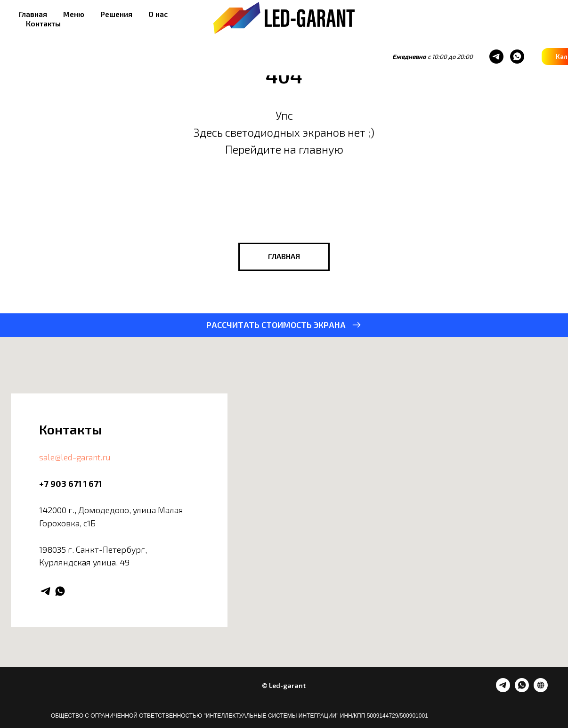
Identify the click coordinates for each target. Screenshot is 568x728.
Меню (74, 14)
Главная (33, 14)
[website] (541, 690)
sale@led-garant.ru (75, 457)
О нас (158, 14)
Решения (116, 14)
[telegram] (351, 57)
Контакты (43, 23)
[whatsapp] (372, 57)
